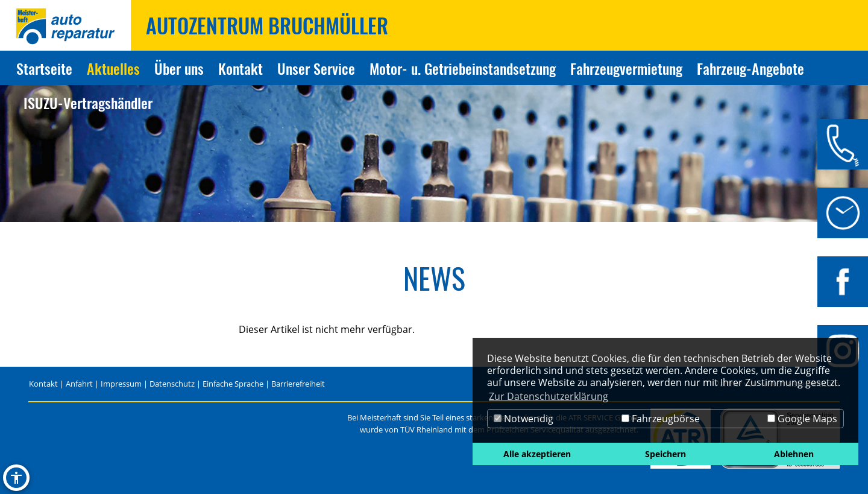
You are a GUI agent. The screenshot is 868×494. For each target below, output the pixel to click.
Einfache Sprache (233, 384)
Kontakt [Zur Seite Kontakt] (241, 68)
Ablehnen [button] (794, 454)
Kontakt (43, 384)
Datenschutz (172, 384)
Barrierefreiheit (298, 384)
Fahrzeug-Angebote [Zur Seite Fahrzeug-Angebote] (750, 68)
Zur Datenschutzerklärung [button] (549, 396)
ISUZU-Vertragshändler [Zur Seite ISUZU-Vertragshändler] (88, 103)
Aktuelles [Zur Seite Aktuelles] (113, 68)
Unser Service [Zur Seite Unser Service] (316, 68)
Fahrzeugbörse (661, 419)
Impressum (121, 384)
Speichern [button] (665, 454)
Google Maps (802, 419)
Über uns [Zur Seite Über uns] (179, 68)
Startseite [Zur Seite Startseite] (44, 68)
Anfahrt (79, 384)
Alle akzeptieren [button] (537, 454)
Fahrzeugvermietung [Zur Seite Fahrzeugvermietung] (626, 68)
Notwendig (524, 419)
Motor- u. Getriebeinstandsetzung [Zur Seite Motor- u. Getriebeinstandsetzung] (463, 68)
